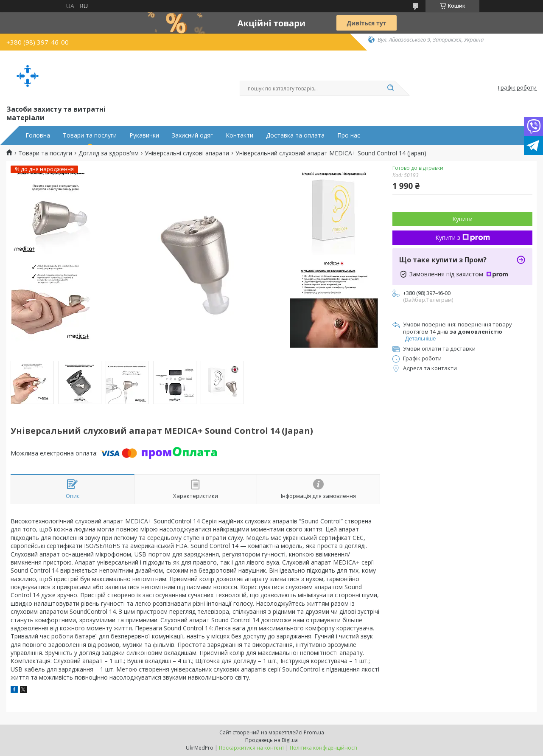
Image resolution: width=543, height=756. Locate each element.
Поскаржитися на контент (252, 748)
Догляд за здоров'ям (109, 153)
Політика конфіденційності (323, 748)
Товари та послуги (90, 135)
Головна (38, 135)
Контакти (239, 135)
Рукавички (144, 135)
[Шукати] (390, 88)
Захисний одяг (192, 135)
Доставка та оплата (295, 135)
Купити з (463, 237)
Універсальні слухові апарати (187, 153)
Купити (462, 219)
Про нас (349, 135)
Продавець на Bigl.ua (271, 740)
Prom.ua (314, 732)
